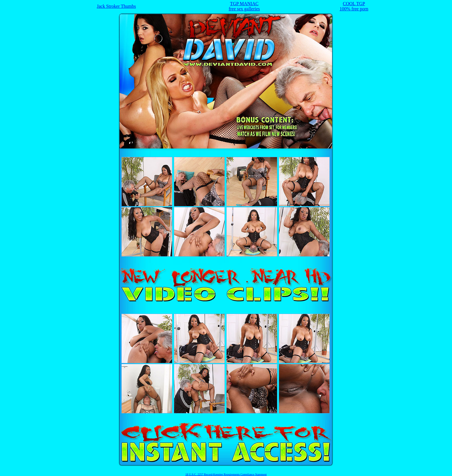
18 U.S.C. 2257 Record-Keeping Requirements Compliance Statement (226, 474)
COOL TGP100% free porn (354, 6)
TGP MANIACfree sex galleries (244, 6)
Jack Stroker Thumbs (116, 6)
